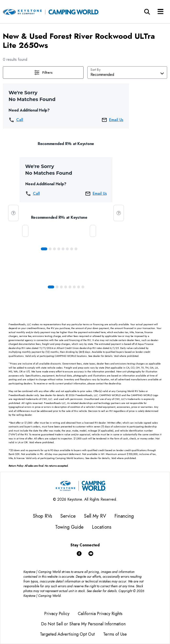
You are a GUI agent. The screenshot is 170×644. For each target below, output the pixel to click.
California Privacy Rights (100, 614)
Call (16, 120)
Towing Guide (69, 527)
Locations (102, 527)
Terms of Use (115, 634)
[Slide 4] (63, 249)
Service (68, 516)
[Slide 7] (76, 249)
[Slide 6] (72, 249)
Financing (124, 516)
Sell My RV (95, 516)
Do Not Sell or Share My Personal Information (83, 624)
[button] (43, 73)
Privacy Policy (57, 614)
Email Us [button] (112, 120)
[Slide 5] (67, 249)
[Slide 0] (44, 249)
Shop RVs (42, 516)
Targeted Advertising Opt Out (67, 634)
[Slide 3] (59, 249)
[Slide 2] (54, 249)
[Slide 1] (50, 249)
